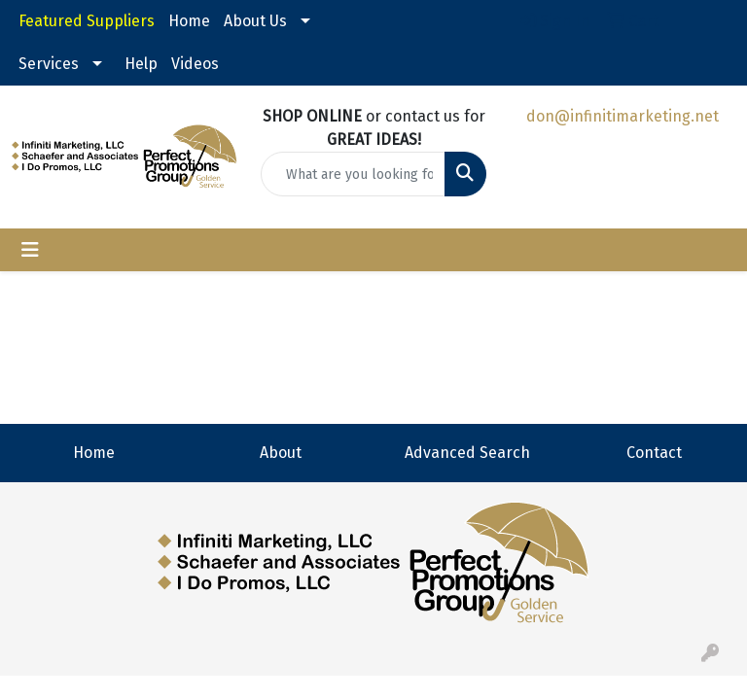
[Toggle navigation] (30, 250)
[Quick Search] (353, 174)
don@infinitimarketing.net (622, 116)
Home (189, 21)
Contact (654, 453)
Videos (195, 64)
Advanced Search (467, 453)
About (281, 453)
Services (49, 64)
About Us (255, 21)
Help (141, 64)
